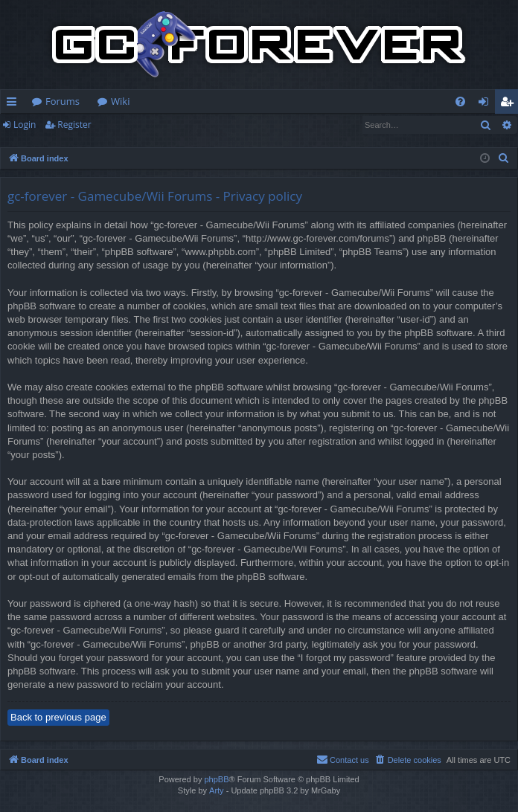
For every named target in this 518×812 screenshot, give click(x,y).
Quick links (15, 104)
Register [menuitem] (510, 104)
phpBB (216, 779)
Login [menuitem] (486, 104)
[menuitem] (460, 101)
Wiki (120, 101)
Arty (217, 790)
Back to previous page (58, 717)
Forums (63, 101)
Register (74, 125)
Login (25, 125)
